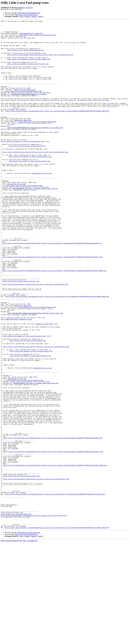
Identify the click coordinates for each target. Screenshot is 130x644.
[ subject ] (34, 16)
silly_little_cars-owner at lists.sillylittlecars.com (28, 73)
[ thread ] (27, 16)
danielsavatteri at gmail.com (31, 36)
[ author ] (41, 16)
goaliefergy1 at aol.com (25, 8)
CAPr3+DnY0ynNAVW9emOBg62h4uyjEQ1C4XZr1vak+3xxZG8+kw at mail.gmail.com (35, 149)
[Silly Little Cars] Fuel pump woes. (29, 13)
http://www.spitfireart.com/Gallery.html (16, 379)
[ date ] (21, 16)
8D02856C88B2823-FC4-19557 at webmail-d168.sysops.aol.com (35, 222)
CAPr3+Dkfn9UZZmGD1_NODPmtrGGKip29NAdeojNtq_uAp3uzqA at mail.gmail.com (35, 372)
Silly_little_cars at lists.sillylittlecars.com (21, 334)
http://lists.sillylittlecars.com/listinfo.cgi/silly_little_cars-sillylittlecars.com (40, 62)
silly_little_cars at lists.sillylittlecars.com (37, 38)
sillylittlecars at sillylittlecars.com (16, 613)
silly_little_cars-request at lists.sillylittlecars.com (28, 67)
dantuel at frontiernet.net (25, 104)
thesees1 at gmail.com (23, 140)
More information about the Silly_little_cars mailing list (19, 642)
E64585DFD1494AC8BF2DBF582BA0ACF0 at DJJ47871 (28, 109)
